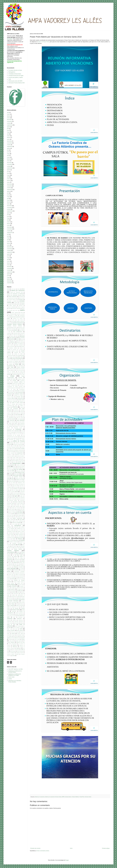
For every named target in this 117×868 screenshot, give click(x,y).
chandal (19, 363)
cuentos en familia (19, 413)
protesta (13, 579)
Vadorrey (21, 636)
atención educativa (12, 329)
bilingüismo (9, 344)
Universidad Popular (11, 635)
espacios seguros (16, 459)
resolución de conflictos (16, 597)
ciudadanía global (10, 373)
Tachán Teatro (10, 623)
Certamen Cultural (12, 363)
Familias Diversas (20, 465)
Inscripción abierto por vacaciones (18, 497)
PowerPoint (82, 797)
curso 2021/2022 (12, 422)
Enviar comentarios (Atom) (43, 851)
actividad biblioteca (12, 300)
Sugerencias (9, 622)
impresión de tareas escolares (17, 495)
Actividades (20, 300)
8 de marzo (13, 289)
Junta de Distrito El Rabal (13, 511)
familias (13, 465)
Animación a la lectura (20, 314)
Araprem (16, 320)
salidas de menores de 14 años (14, 607)
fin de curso (17, 474)
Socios (18, 616)
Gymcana (16, 487)
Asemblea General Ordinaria (14, 326)
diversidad (18, 438)
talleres (22, 623)
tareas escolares (18, 626)
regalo (8, 595)
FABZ (8, 465)
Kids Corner (22, 511)
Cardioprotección (10, 355)
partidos (23, 561)
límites (14, 517)
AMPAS (22, 313)
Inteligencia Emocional (20, 499)
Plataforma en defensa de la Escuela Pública (15, 672)
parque (15, 557)
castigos (23, 360)
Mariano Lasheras (21, 531)
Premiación (16, 570)
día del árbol (18, 432)
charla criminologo (19, 366)
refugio (22, 594)
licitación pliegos (18, 515)
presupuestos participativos (19, 573)
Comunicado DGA (12, 392)
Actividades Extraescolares (15, 74)
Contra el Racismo (11, 404)
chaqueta (11, 364)
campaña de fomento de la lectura (15, 349)
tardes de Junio (11, 625)
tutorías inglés (20, 633)
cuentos (22, 412)
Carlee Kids (17, 355)
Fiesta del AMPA (11, 471)
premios (22, 570)
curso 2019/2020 (20, 419)
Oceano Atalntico (18, 549)
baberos (12, 336)
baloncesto (22, 336)
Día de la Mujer (10, 432)
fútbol (12, 478)
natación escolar (10, 540)
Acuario (16, 303)
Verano (23, 639)
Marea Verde (11, 677)
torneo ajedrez (20, 630)
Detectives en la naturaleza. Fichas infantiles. (15, 681)
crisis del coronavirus (12, 409)
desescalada (9, 429)
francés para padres (17, 475)
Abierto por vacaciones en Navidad (15, 294)
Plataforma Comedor (18, 567)
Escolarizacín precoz (19, 455)
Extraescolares (68, 797)
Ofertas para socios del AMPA (15, 81)
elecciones (21, 446)
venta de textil (17, 639)
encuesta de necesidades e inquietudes (16, 450)
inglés (16, 496)
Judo (24, 508)
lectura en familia (12, 512)
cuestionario (9, 415)
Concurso (9, 395)
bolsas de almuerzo (11, 346)
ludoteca (21, 524)
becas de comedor (15, 341)
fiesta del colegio (20, 471)
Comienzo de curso (16, 383)
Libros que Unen (10, 515)
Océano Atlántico (75, 797)
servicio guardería (19, 613)
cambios (21, 348)
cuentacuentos (16, 412)
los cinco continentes (19, 521)
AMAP (16, 311)
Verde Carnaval (19, 641)
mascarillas (11, 533)
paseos (10, 563)
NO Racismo (14, 546)
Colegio (12, 376)
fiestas (11, 474)
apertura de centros (18, 318)
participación (10, 560)
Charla (17, 364)
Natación (20, 539)
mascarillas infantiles (19, 533)
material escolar (10, 534)
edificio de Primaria (19, 441)
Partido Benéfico (16, 561)
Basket (22, 339)
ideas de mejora (15, 490)
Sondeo (8, 620)
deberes (16, 423)
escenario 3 (10, 455)
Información (10, 496)
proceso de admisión (19, 576)
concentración (20, 392)
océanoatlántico (11, 552)
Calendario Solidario (13, 348)
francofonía (9, 477)
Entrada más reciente (35, 848)
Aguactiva (18, 304)
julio (8, 129)
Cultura (19, 414)
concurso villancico (11, 398)
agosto (9, 127)
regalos (14, 595)
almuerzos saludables (11, 307)
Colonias (20, 378)
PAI (13, 555)
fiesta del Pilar (10, 472)
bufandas (23, 346)
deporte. (9, 428)
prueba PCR (20, 583)
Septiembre (14, 611)
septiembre (10, 125)
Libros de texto (20, 514)
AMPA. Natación (15, 313)
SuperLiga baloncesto (19, 622)
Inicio (71, 848)
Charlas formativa (21, 367)
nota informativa (22, 546)
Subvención (21, 620)
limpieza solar (20, 517)
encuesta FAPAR (10, 452)
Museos (9, 539)
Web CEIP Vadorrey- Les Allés (15, 669)
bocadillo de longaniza (18, 344)
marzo (8, 114)
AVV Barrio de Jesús (16, 335)
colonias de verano (11, 379)
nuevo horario (17, 548)
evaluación (9, 462)
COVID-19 (15, 407)
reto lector (10, 598)
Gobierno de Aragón (20, 480)
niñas (15, 545)
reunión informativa (14, 601)
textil (21, 629)
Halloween (21, 487)
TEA (24, 626)
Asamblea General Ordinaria (14, 324)
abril (8, 112)
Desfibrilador (18, 429)
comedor (14, 380)
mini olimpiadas (20, 536)
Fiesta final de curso (20, 472)
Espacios (9, 459)
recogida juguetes (11, 589)
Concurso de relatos (18, 395)
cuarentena (16, 410)
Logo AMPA (22, 520)
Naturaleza (17, 540)
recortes (9, 592)
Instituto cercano (11, 499)
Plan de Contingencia (13, 565)
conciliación (10, 394)
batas (8, 341)
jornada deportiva (16, 506)
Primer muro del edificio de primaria (16, 574)
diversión (23, 438)
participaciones (17, 560)
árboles (8, 321)
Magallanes (9, 527)
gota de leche (12, 483)
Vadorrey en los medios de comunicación (16, 638)
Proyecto (9, 580)
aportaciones (9, 320)
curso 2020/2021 (21, 420)
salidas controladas (20, 605)
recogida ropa (20, 591)
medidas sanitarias (11, 536)
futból (8, 478)
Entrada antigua (106, 848)
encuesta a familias (21, 449)
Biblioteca (13, 342)
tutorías (13, 633)
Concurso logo (19, 397)
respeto (23, 597)
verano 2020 (12, 641)
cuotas (10, 416)
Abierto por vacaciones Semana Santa (53, 797)
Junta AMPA (22, 509)
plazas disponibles (11, 568)
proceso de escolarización (12, 577)
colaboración (15, 375)
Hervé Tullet (9, 489)
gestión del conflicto (19, 478)
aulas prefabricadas (18, 332)
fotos (22, 474)
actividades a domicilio (12, 301)
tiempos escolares (11, 630)
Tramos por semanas (15, 632)
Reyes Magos (11, 604)
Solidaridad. (19, 619)
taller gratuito (16, 623)
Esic (22, 458)
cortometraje (9, 406)
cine (14, 370)
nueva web (11, 548)
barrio (18, 339)
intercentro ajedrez (13, 500)
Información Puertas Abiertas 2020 (16, 83)
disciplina (21, 437)
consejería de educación (12, 400)
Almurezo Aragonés (21, 307)
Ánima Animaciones (11, 314)
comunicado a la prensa (19, 391)
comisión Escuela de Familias (13, 388)
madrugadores (18, 526)
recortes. (13, 592)
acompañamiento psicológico (12, 298)
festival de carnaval (21, 466)
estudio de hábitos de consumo (17, 460)
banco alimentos (13, 338)
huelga (8, 490)
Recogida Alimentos (12, 586)
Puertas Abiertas (11, 585)
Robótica (22, 604)
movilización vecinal (11, 537)
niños (19, 545)
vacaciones (16, 636)
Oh (14, 554)
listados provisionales (18, 518)
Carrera (9, 358)
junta (17, 509)
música (14, 539)
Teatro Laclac (10, 629)
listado (8, 518)
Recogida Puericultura (11, 591)
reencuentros (16, 594)
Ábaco (19, 289)
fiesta (19, 468)
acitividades (21, 297)
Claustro (18, 373)
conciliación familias (19, 394)
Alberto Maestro (13, 305)
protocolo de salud (20, 579)
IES (17, 492)
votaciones (18, 648)
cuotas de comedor (16, 416)
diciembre (9, 120)
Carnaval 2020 (12, 357)
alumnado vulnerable (16, 308)
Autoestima (9, 333)
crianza (22, 407)
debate (10, 423)
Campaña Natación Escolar (13, 351)
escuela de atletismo (11, 456)
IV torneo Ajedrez (20, 503)
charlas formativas (13, 369)
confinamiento (20, 398)
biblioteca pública (20, 342)
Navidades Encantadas (17, 543)
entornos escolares (11, 453)
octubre (9, 123)
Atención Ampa (22, 327)
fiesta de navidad (18, 469)
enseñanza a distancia (19, 452)
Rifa (17, 604)
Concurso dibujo (10, 397)
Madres (8, 526)
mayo (8, 132)
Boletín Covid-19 (10, 345)
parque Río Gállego (19, 558)
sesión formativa (10, 614)
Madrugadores (12, 72)
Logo (16, 520)
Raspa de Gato (20, 585)
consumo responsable (13, 401)
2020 (8, 289)
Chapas (23, 363)
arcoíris (13, 321)
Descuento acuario (18, 428)
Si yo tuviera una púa (11, 616)
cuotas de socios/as (11, 419)
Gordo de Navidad (21, 481)
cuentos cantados (10, 413)
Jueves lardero (11, 509)
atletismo (16, 330)
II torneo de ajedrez (16, 493)
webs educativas (20, 651)
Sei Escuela (15, 608)
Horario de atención (18, 489)
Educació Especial (19, 443)
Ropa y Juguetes (11, 605)
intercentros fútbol (11, 503)
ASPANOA (15, 327)
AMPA (63, 797)
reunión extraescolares (20, 599)
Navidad (23, 540)
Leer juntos (20, 512)
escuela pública (16, 458)
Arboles (22, 320)
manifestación (16, 527)
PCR (24, 564)
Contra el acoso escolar (17, 403)
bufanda (18, 346)
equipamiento (20, 453)
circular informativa (20, 370)
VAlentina (10, 639)
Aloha (10, 308)
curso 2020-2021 (11, 420)
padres (17, 554)
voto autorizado (16, 650)
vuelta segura (13, 651)
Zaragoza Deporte (20, 653)
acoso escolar (22, 298)
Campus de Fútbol (18, 354)
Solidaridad (10, 619)
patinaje (15, 562)
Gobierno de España (12, 481)
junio (8, 130)
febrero (9, 116)
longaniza (11, 521)
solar (14, 617)
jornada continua (10, 505)
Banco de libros (21, 338)
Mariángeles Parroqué (11, 531)
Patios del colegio (18, 564)
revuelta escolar (22, 602)
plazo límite (21, 568)
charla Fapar (10, 367)
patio (11, 564)
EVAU (14, 462)
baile (17, 336)
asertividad (9, 327)
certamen (23, 361)
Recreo (18, 592)
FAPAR (9, 466)
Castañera (18, 360)
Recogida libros (20, 589)
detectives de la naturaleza (13, 431)
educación (9, 444)
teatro (10, 628)
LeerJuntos (9, 514)
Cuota (23, 415)
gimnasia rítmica (11, 480)
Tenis (16, 629)
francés (9, 475)
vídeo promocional (13, 644)
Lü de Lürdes (15, 524)
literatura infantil (10, 520)
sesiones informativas (19, 614)
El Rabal (15, 446)
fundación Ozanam (18, 477)
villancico (15, 645)
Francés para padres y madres (16, 77)
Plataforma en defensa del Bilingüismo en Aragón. (15, 675)
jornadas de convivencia (16, 508)
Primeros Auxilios (10, 576)
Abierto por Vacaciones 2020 (16, 292)
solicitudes (20, 617)
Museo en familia (20, 537)
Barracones (11, 339)
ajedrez (23, 304)
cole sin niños (22, 375)
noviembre (10, 121)
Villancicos (15, 647)
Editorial (12, 443)
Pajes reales (20, 555)
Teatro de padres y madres (18, 628)
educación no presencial (18, 444)
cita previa (20, 372)
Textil (10, 79)
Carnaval (23, 355)
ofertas (18, 552)
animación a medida (13, 315)
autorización (16, 333)
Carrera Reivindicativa (17, 358)
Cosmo (16, 406)
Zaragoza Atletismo (11, 653)
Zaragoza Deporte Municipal (13, 654)
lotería (8, 523)
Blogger (67, 860)
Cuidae (15, 415)
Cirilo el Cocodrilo (11, 372)
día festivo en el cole (16, 434)
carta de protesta (10, 360)
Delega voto (15, 425)
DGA (22, 431)
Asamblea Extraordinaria (18, 323)
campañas (16, 352)
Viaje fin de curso (21, 642)
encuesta (13, 449)
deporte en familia (19, 426)
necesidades (9, 545)
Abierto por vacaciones (40, 797)
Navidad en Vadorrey (13, 542)
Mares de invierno (19, 530)
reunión (15, 598)
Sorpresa (14, 620)
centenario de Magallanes (14, 361)
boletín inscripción (19, 345)
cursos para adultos (21, 422)
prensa (9, 571)
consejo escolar (21, 400)
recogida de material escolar (17, 588)
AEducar (13, 304)
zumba (13, 656)
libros (14, 514)
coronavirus (20, 404)
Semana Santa (88, 797)
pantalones (9, 557)
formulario (10, 39)
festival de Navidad (12, 468)
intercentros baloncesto (18, 502)
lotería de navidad (16, 523)
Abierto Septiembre (13, 297)
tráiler (8, 632)
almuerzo (21, 305)
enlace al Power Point (43, 42)
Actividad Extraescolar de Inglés (16, 76)
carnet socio (20, 357)
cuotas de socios (20, 417)
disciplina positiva (10, 438)
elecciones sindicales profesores (13, 447)
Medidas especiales (19, 534)
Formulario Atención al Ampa (15, 70)
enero (8, 118)
